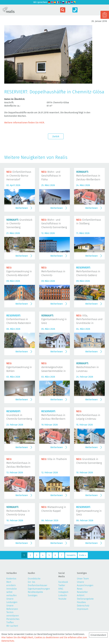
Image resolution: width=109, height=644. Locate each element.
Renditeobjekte (35, 592)
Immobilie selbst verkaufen (12, 592)
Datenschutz (83, 606)
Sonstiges (33, 595)
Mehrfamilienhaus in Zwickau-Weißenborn (88, 176)
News (80, 589)
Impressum (83, 609)
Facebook (63, 582)
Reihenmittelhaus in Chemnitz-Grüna (18, 511)
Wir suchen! (12, 626)
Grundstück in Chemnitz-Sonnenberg (19, 224)
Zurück (56, 136)
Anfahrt (81, 595)
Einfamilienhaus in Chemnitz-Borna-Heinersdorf (19, 176)
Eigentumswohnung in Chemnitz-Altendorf (19, 271)
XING (61, 589)
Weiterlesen (22, 208)
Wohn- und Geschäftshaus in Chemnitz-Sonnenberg (54, 224)
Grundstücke (34, 579)
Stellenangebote (85, 599)
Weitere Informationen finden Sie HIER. (24, 123)
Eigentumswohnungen (39, 589)
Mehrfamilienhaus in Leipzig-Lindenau (88, 415)
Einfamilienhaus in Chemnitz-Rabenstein (19, 319)
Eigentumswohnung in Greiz (54, 319)
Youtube (62, 599)
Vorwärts (71, 555)
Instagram (63, 592)
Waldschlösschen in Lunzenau (87, 367)
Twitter (62, 585)
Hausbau (81, 602)
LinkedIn (63, 595)
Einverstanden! (98, 635)
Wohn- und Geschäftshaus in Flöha (51, 176)
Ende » (83, 555)
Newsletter (82, 592)
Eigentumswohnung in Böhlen (19, 367)
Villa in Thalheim (54, 459)
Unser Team (83, 579)
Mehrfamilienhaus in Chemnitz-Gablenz (88, 271)
